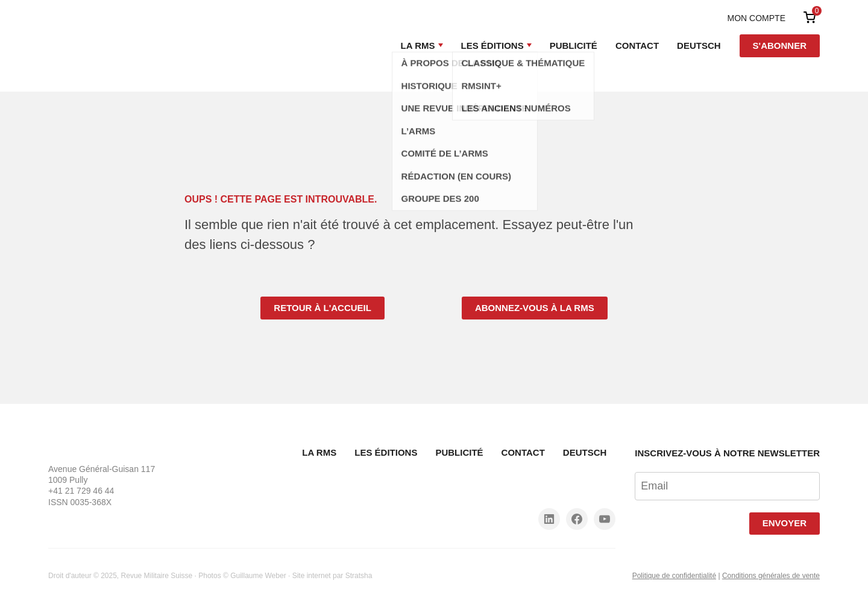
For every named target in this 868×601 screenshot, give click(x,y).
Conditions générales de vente (771, 576)
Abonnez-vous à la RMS (535, 308)
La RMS (418, 46)
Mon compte (756, 18)
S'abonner (780, 46)
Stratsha (359, 576)
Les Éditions (492, 46)
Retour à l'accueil (322, 308)
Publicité (574, 46)
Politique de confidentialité (674, 576)
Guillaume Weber (258, 576)
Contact (637, 46)
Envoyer (785, 523)
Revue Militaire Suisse (157, 576)
